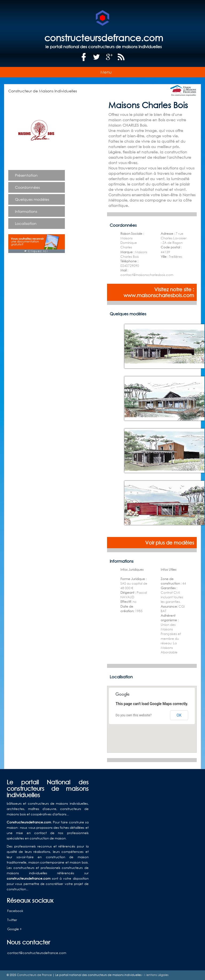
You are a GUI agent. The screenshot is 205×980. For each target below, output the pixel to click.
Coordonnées (27, 187)
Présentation (26, 175)
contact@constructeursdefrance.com (37, 953)
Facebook (15, 911)
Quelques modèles (32, 199)
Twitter (12, 920)
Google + (14, 929)
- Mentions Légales (155, 975)
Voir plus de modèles (170, 543)
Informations (26, 211)
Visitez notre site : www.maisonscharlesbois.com (159, 292)
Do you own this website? (134, 715)
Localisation (26, 223)
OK (179, 715)
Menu (106, 72)
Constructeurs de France (34, 975)
